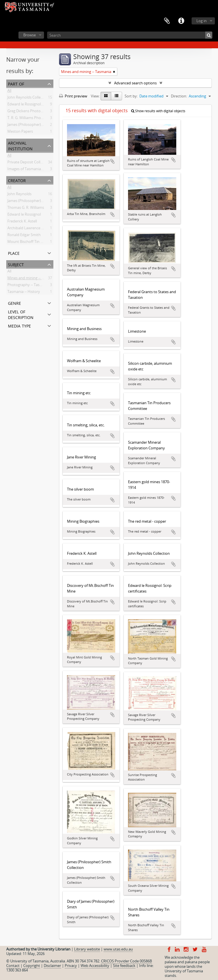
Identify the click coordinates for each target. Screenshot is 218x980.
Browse (30, 35)
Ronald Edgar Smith (24, 236)
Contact (13, 966)
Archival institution (20, 145)
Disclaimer (52, 966)
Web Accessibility (95, 966)
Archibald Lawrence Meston (31, 229)
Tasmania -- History (24, 293)
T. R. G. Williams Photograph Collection (40, 119)
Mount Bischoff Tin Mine (28, 243)
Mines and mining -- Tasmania (33, 279)
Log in (202, 21)
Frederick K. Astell (22, 222)
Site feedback (124, 966)
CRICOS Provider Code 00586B (126, 961)
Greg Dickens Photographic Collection (39, 112)
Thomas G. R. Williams (26, 208)
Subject (16, 264)
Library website (87, 949)
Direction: (179, 96)
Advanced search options (135, 83)
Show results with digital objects (158, 111)
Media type (19, 325)
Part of (16, 83)
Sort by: (131, 96)
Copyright (32, 966)
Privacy (71, 966)
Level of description (21, 314)
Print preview (73, 96)
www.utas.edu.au (118, 949)
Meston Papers (20, 132)
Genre (14, 303)
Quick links (181, 21)
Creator (17, 180)
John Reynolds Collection (28, 98)
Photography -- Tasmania (29, 286)
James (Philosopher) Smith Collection (38, 126)
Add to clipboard (112, 161)
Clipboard (167, 21)
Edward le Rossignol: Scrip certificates (39, 105)
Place (14, 253)
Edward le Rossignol (24, 215)
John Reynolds (19, 195)
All (9, 91)
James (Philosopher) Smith (30, 202)
